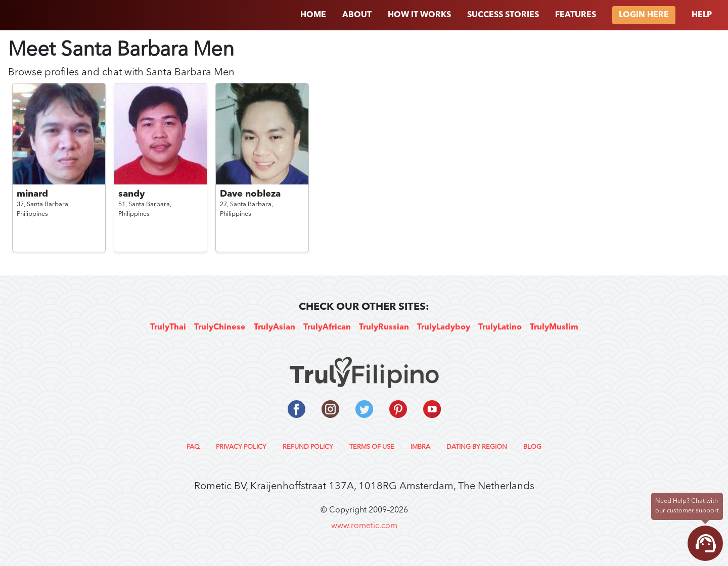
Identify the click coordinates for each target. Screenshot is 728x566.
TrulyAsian (275, 327)
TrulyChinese (220, 327)
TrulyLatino (500, 327)
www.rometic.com (364, 526)
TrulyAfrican (327, 327)
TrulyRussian (384, 327)
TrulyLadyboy (444, 327)
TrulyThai (168, 327)
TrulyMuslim (554, 327)
